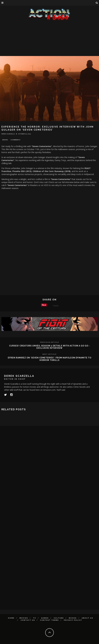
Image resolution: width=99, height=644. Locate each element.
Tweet (56, 306)
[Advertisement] (49, 43)
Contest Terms (49, 620)
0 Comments (16, 140)
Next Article (49, 354)
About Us (87, 618)
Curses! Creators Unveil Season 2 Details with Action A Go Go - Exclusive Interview (49, 347)
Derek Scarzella (8, 134)
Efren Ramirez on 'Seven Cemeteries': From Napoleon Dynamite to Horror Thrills (50, 359)
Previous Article (49, 342)
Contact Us (28, 620)
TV (35, 618)
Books (73, 618)
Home (11, 618)
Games (45, 618)
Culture (59, 618)
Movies (5, 140)
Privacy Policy (73, 620)
